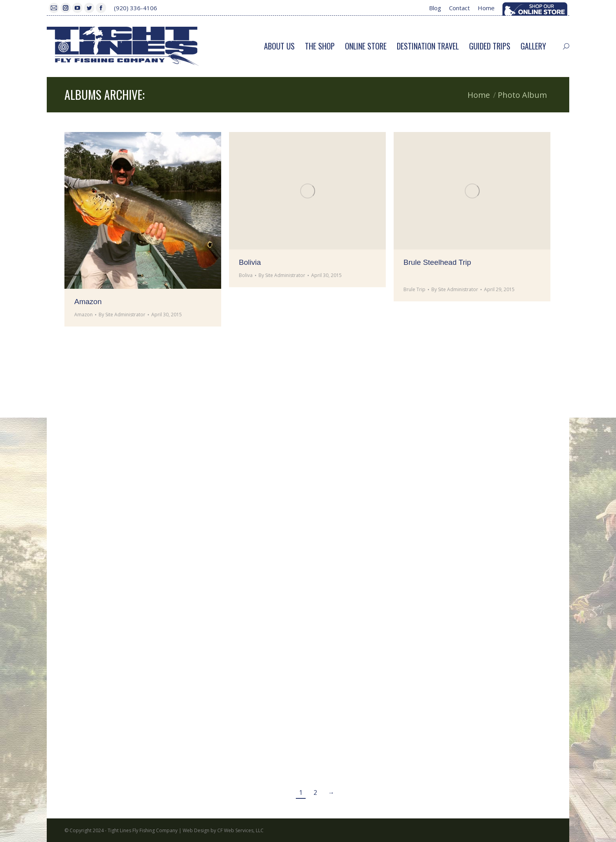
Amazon (88, 302)
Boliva (246, 275)
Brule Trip (414, 289)
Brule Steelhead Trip (437, 262)
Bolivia (250, 262)
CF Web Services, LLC (240, 830)
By (122, 315)
